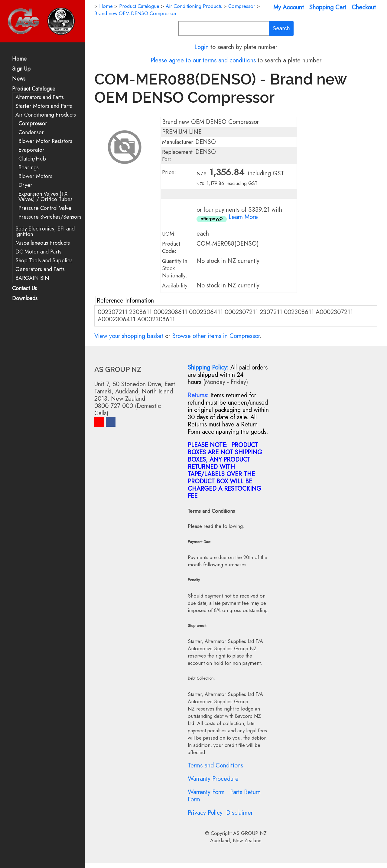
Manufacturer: (178, 142)
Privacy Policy (205, 813)
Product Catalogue (34, 89)
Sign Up (21, 69)
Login (202, 47)
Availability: (176, 286)
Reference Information (125, 301)
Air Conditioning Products (46, 115)
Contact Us (24, 289)
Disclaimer (239, 813)
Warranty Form (206, 792)
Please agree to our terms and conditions (203, 60)
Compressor (33, 124)
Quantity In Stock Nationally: (175, 268)
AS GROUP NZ (250, 833)
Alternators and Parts (40, 97)
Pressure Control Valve (45, 208)
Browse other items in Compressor (216, 336)
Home (19, 59)
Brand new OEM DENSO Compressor (135, 13)
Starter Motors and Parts (44, 106)
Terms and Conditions (215, 765)
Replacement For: (177, 156)
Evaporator (31, 150)
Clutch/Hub (32, 159)
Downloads (25, 299)
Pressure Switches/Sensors (50, 217)
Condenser (31, 133)
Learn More (243, 217)
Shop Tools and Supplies (44, 261)
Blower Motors (35, 176)
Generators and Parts (40, 269)
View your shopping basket (129, 336)
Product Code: (171, 247)
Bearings (29, 168)
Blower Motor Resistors (45, 141)
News (19, 79)
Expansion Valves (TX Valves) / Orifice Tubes (46, 197)
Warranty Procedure (213, 779)
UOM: (169, 234)
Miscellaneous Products (43, 243)
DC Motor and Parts (38, 252)
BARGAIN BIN (32, 278)
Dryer (25, 185)
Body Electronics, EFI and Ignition (45, 232)
